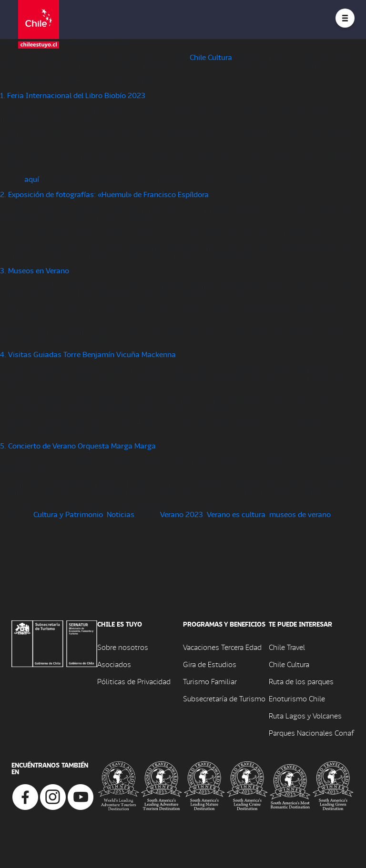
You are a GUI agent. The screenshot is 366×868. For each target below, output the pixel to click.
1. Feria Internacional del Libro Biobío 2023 (73, 95)
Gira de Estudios (210, 664)
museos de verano (300, 514)
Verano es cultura (236, 514)
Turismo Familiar (210, 681)
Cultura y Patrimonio (68, 514)
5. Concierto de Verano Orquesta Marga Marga (78, 445)
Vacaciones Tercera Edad (222, 647)
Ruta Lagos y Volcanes (305, 715)
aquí (32, 179)
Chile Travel (287, 647)
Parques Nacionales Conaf (311, 733)
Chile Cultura (211, 57)
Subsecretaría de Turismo (224, 698)
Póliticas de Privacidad (134, 681)
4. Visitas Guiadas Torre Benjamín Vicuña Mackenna (88, 354)
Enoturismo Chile (297, 698)
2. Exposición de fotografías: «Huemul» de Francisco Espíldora (104, 194)
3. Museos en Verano (35, 270)
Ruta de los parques (301, 681)
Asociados (114, 664)
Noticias (121, 514)
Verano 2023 (182, 514)
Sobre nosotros (123, 647)
